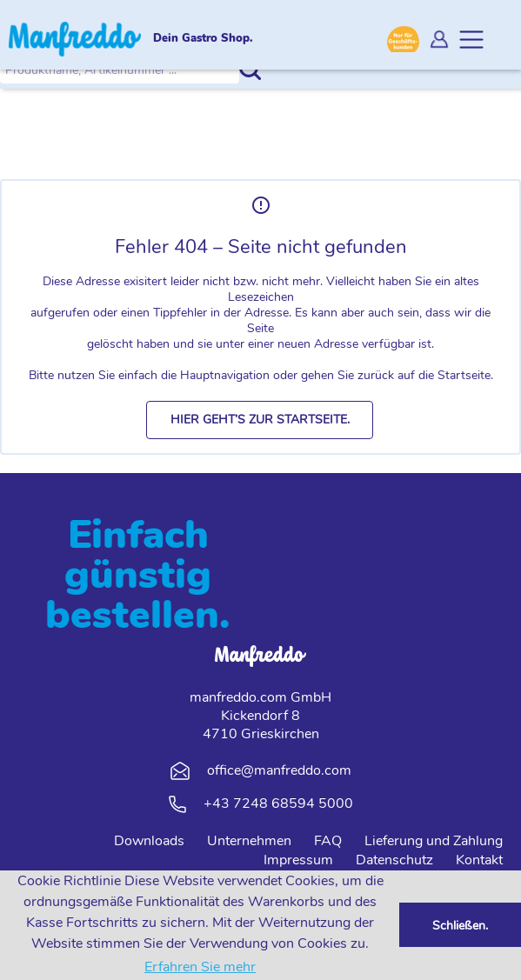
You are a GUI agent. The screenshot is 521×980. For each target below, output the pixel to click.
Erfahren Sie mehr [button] (200, 967)
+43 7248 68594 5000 (278, 803)
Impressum (298, 860)
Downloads (149, 841)
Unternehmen (249, 841)
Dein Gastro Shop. (203, 39)
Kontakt (479, 860)
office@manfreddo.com (279, 770)
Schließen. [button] (460, 925)
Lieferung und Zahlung (434, 841)
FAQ (328, 841)
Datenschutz (394, 860)
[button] (260, 420)
